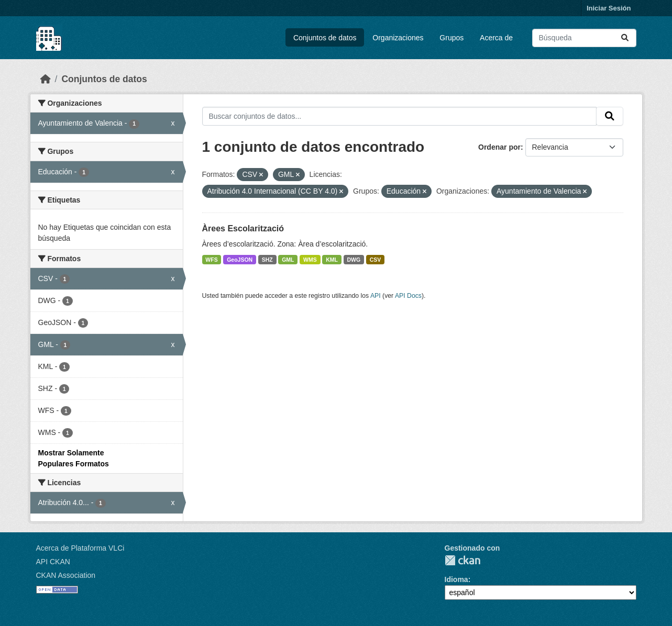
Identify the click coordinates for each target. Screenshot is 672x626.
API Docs (408, 296)
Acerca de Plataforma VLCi (80, 548)
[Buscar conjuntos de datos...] (584, 38)
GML (288, 260)
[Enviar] (625, 38)
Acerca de (496, 38)
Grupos (451, 38)
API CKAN (53, 562)
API (376, 296)
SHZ (267, 260)
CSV (376, 260)
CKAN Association (66, 575)
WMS (310, 260)
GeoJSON (240, 260)
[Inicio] (46, 79)
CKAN (462, 560)
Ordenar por (499, 147)
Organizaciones (398, 38)
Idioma (456, 579)
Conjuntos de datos (325, 38)
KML (332, 260)
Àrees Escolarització (243, 228)
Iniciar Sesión (609, 8)
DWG (354, 260)
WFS (211, 260)
